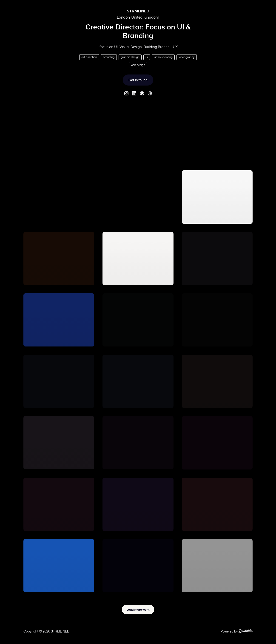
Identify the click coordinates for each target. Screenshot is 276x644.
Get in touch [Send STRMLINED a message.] (138, 80)
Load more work (138, 610)
